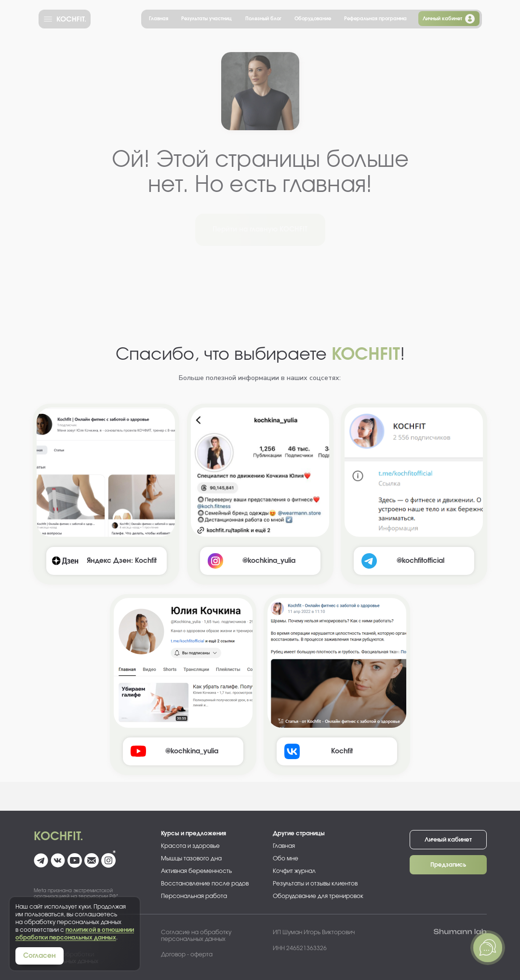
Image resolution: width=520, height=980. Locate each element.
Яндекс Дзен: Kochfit (122, 561)
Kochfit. (59, 837)
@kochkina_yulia (192, 751)
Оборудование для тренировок (318, 896)
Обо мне (286, 858)
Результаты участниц (207, 19)
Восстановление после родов (205, 884)
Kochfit (342, 751)
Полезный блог (263, 19)
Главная (159, 19)
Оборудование (313, 19)
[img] (106, 472)
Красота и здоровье (190, 846)
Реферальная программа (375, 19)
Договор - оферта (187, 954)
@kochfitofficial (420, 561)
